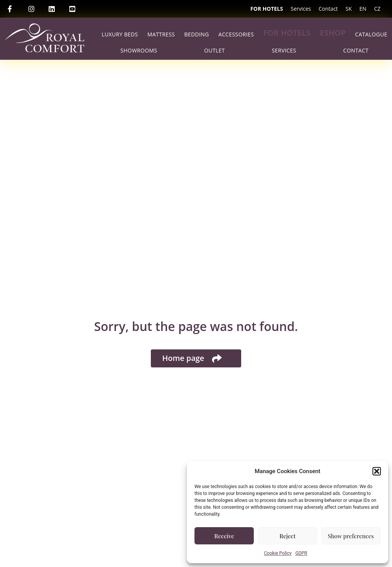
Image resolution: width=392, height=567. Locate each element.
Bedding (197, 34)
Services (301, 9)
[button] (377, 471)
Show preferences (351, 536)
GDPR (301, 553)
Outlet (214, 50)
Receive (224, 536)
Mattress (161, 34)
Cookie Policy (278, 553)
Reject (287, 536)
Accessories (236, 34)
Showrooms (139, 50)
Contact (328, 9)
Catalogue (371, 34)
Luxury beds (120, 34)
